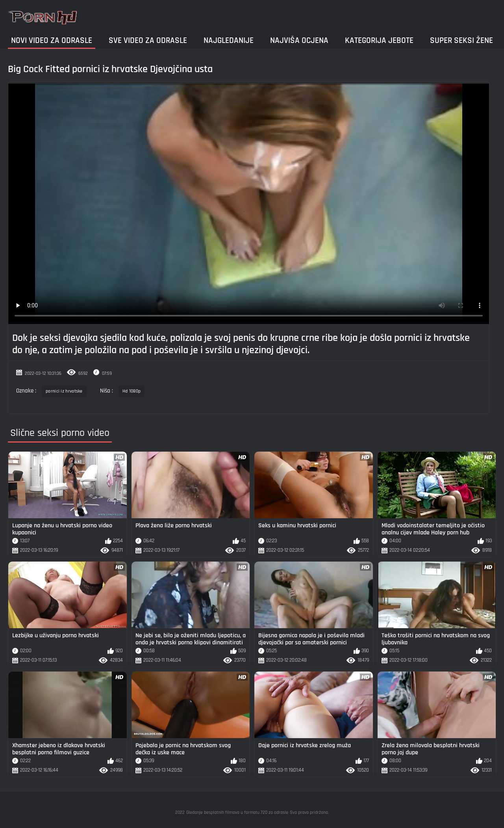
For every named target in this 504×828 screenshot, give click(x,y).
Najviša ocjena (299, 40)
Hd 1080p (132, 391)
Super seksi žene (461, 40)
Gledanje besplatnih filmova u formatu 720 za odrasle (237, 812)
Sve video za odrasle (148, 40)
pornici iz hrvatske (64, 391)
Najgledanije (229, 40)
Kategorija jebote (379, 40)
